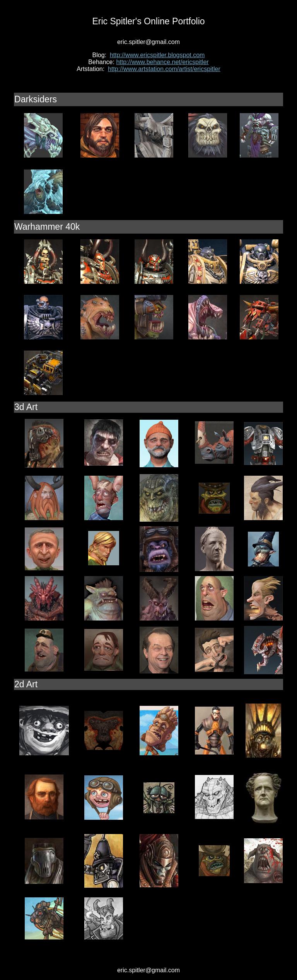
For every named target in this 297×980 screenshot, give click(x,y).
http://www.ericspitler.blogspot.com (157, 55)
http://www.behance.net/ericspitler (162, 62)
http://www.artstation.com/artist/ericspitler (164, 69)
